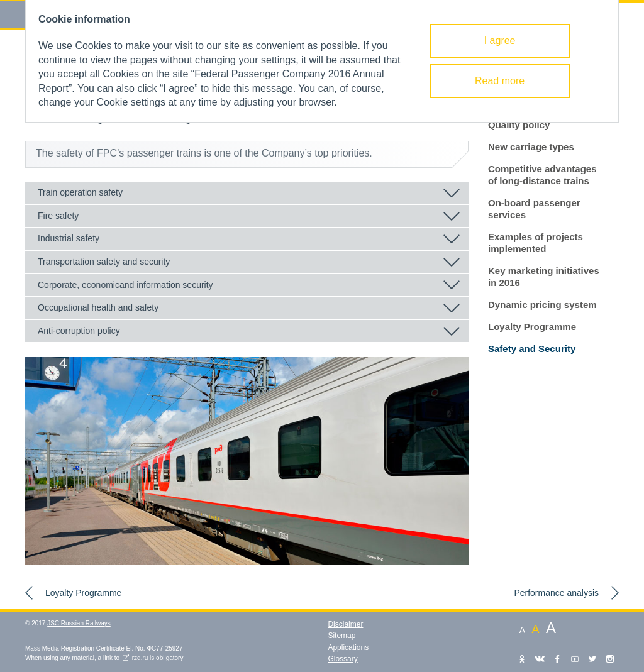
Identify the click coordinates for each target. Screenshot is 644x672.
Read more (500, 81)
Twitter (592, 659)
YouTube (575, 659)
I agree (500, 41)
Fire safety (58, 216)
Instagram (610, 659)
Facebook (557, 659)
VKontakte (540, 659)
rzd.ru (140, 658)
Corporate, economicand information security (125, 285)
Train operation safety (80, 192)
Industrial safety (69, 238)
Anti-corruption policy (79, 331)
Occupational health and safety (98, 307)
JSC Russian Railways (79, 623)
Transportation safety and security (104, 262)
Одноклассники (522, 659)
